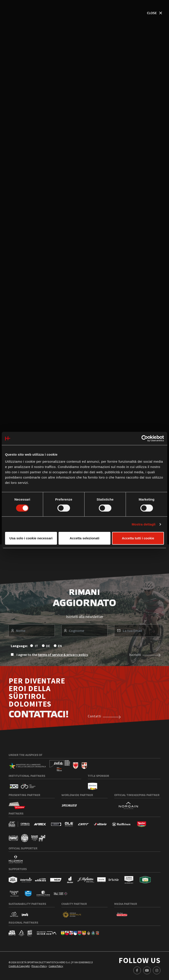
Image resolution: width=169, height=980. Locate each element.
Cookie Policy (56, 967)
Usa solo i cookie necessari (31, 538)
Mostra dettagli (143, 524)
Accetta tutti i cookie (138, 538)
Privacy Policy (39, 967)
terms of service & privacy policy (63, 655)
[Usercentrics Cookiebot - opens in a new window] (145, 438)
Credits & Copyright (19, 967)
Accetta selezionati (84, 538)
